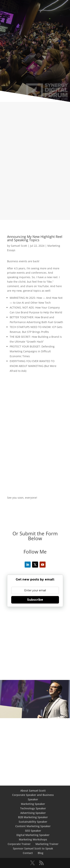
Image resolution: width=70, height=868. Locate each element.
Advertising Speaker (33, 813)
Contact (28, 853)
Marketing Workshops (33, 839)
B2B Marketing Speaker (33, 817)
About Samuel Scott (33, 791)
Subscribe (35, 600)
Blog (41, 853)
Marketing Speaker (33, 804)
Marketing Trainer (47, 844)
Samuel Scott (19, 246)
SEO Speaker (33, 831)
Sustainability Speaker (33, 822)
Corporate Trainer (19, 844)
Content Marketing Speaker (33, 826)
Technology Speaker (33, 808)
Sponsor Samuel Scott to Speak (33, 848)
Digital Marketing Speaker (33, 835)
